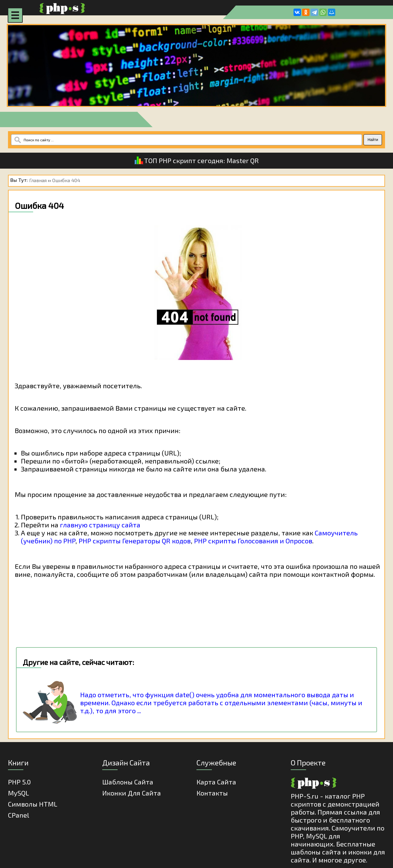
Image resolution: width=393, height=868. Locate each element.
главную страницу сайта (100, 525)
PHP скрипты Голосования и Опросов (253, 541)
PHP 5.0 (19, 782)
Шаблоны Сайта (128, 782)
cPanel (19, 815)
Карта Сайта (216, 782)
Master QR (243, 160)
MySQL (19, 793)
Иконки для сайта (132, 793)
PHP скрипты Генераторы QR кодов (135, 541)
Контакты (212, 793)
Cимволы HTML (33, 804)
